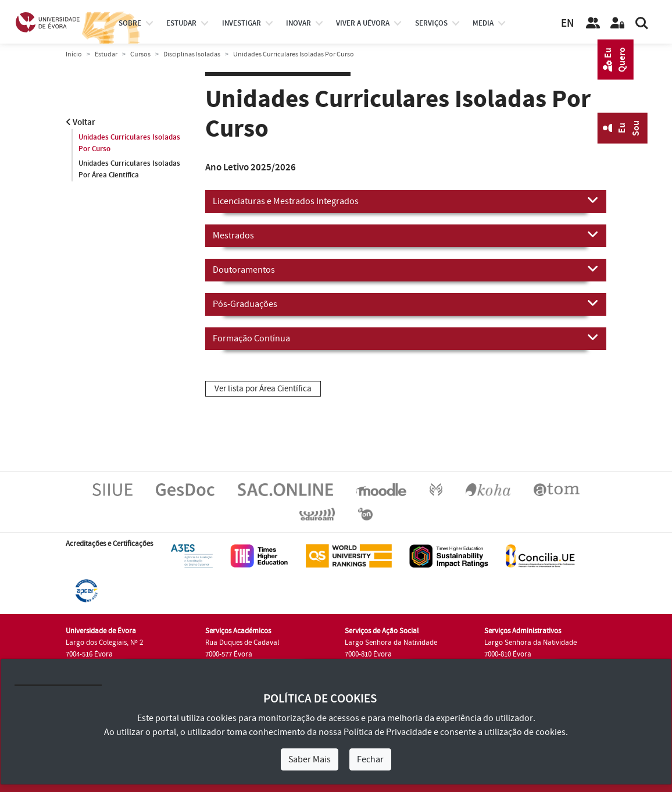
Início (74, 54)
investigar (242, 23)
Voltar (81, 122)
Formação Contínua (406, 338)
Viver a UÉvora (363, 23)
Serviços (431, 23)
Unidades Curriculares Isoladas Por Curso (129, 143)
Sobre (130, 23)
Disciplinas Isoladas (192, 54)
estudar (181, 23)
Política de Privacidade (388, 732)
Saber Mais (310, 759)
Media (483, 23)
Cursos (140, 54)
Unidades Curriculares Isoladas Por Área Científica (129, 169)
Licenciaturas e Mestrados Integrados (406, 201)
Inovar (299, 23)
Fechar (370, 759)
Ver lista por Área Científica (263, 389)
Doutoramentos (406, 269)
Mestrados (406, 235)
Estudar (106, 54)
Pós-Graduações (406, 304)
